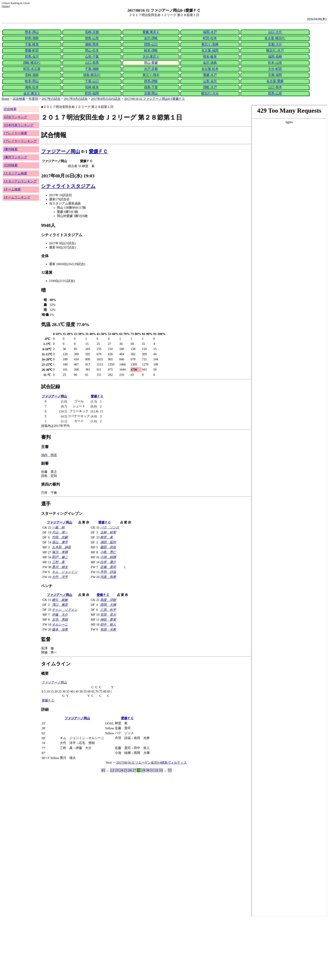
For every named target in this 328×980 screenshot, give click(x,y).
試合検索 (19, 99)
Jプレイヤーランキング (20, 141)
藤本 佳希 (60, 629)
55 (170, 770)
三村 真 (58, 562)
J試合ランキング (15, 117)
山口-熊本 (275, 87)
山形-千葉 (92, 57)
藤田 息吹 (108, 547)
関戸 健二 (60, 557)
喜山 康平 (60, 542)
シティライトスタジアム (68, 186)
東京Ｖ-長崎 (210, 44)
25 (126, 770)
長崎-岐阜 (92, 87)
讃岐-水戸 (210, 87)
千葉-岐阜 (32, 44)
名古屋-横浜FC (275, 38)
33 (161, 770)
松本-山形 (275, 63)
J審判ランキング (15, 157)
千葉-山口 (92, 81)
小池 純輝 (108, 557)
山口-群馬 (92, 63)
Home (6, 6)
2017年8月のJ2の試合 (106, 99)
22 (112, 770)
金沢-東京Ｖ (32, 93)
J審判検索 (11, 149)
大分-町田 (275, 69)
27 (134, 770)
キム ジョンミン (65, 572)
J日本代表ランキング (19, 125)
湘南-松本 (32, 87)
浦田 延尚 (108, 542)
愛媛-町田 (32, 50)
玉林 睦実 (108, 532)
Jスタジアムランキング (20, 181)
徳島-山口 (151, 44)
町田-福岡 (92, 93)
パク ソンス (110, 527)
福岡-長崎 (275, 57)
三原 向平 (108, 610)
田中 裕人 (108, 625)
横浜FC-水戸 (275, 50)
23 (117, 770)
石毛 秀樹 (60, 620)
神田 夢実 (108, 620)
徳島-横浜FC (92, 75)
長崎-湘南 (32, 75)
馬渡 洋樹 (108, 600)
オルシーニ (60, 625)
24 (121, 770)
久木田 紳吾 (61, 547)
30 (147, 770)
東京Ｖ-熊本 (151, 75)
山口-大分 (275, 32)
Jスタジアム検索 (15, 173)
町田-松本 (210, 38)
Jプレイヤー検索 (15, 133)
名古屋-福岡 (210, 50)
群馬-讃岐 (151, 81)
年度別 (33, 99)
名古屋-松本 (210, 69)
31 (152, 770)
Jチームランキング (17, 197)
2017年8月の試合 (76, 99)
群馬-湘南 (32, 38)
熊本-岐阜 (210, 57)
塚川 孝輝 (60, 552)
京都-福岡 (275, 75)
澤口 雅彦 (60, 605)
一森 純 (58, 527)
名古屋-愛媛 (275, 81)
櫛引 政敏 (60, 600)
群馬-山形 (275, 93)
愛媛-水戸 (210, 75)
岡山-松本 (92, 50)
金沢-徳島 (210, 63)
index (289, 511)
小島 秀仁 (108, 552)
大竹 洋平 (60, 577)
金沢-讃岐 (151, 38)
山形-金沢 (210, 81)
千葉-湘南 (92, 69)
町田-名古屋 (32, 69)
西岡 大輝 (108, 605)
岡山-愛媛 (151, 63)
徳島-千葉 (151, 87)
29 (143, 770)
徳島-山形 (92, 38)
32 (156, 770)
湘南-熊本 (92, 44)
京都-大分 (275, 44)
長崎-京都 (92, 32)
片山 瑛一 (60, 532)
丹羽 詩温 (108, 572)
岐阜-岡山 (32, 81)
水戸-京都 (151, 69)
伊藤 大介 (60, 615)
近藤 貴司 (108, 567)
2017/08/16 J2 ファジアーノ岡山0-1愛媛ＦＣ (155, 99)
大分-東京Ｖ (151, 57)
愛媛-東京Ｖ (151, 32)
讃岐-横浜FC (32, 63)
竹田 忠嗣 (60, 537)
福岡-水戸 (210, 32)
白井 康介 (108, 562)
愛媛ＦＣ (98, 151)
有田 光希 (108, 629)
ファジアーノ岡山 (61, 151)
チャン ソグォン (65, 610)
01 (103, 770)
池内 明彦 (49, 455)
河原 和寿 (108, 577)
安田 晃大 (108, 615)
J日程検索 (11, 165)
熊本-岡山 (32, 32)
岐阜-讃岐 (151, 50)
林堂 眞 (107, 537)
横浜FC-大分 (210, 93)
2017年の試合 (51, 99)
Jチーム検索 (12, 189)
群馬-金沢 (32, 57)
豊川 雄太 (60, 567)
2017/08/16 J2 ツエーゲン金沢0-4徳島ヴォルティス (151, 763)
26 (130, 770)
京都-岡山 (151, 93)
